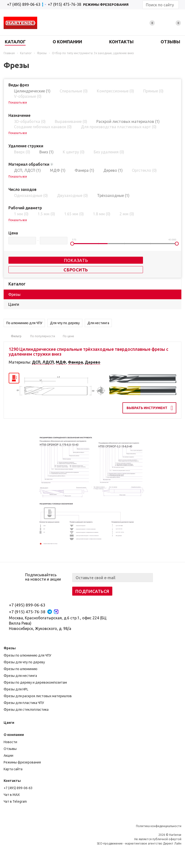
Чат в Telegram (15, 801)
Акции (8, 756)
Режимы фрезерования (22, 762)
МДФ (61, 362)
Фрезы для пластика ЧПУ (24, 703)
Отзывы (10, 749)
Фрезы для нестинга (20, 676)
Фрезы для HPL (16, 689)
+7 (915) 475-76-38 (27, 612)
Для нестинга (98, 323)
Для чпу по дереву (65, 323)
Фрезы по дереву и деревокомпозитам (35, 682)
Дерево (92, 362)
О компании (14, 735)
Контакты (12, 781)
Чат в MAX (12, 795)
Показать (76, 260)
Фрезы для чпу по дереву (24, 662)
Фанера (75, 362)
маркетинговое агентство (144, 843)
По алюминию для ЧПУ (24, 323)
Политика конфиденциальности (159, 826)
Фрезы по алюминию (21, 669)
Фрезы (10, 648)
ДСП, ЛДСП (43, 362)
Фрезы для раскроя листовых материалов (38, 696)
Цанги (9, 723)
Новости (10, 742)
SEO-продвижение (110, 843)
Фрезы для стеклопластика (26, 710)
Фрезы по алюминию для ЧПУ (27, 655)
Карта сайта (13, 769)
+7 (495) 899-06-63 (24, 4)
